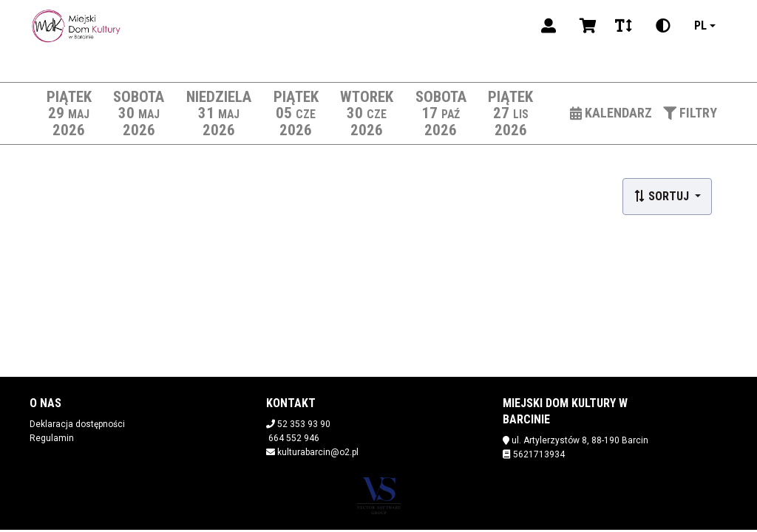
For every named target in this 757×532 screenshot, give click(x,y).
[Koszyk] (585, 26)
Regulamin (52, 438)
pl (700, 25)
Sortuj (663, 196)
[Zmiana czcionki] (624, 26)
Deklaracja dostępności (77, 424)
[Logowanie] (549, 26)
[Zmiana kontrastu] (663, 26)
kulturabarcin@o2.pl (318, 452)
